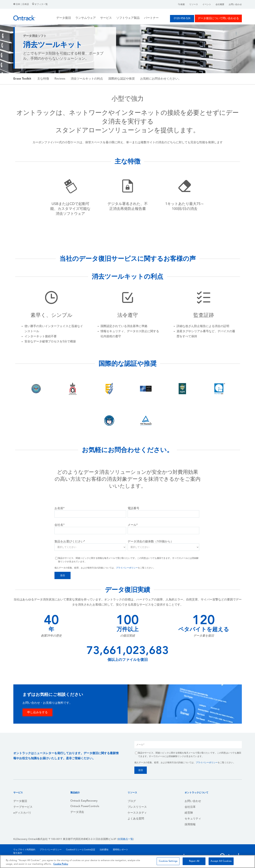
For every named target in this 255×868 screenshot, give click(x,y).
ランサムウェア (86, 18)
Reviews (60, 79)
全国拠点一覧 (125, 839)
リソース (194, 5)
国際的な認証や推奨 (122, 79)
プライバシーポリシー (127, 568)
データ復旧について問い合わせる (218, 19)
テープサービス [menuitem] (23, 807)
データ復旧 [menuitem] (20, 801)
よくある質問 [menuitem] (136, 819)
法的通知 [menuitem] (104, 850)
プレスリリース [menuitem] (137, 807)
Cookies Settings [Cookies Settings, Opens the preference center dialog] (168, 861)
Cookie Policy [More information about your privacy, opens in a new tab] (61, 864)
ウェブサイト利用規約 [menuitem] (24, 850)
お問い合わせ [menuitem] (193, 801)
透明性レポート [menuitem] (120, 850)
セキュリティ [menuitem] (193, 819)
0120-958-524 (182, 19)
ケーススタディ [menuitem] (137, 813)
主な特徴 (43, 79)
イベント (207, 5)
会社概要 (220, 5)
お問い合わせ (235, 5)
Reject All (194, 861)
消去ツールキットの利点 (87, 79)
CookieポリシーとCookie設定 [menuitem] (81, 850)
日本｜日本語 (21, 4)
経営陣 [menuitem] (189, 813)
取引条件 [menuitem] (18, 853)
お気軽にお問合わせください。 (161, 79)
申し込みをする (37, 713)
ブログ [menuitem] (132, 801)
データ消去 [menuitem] (77, 812)
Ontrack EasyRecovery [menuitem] (84, 801)
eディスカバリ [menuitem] (22, 813)
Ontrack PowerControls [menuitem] (85, 806)
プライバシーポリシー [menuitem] (51, 850)
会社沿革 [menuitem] (190, 807)
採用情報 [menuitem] (190, 825)
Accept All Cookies (221, 861)
